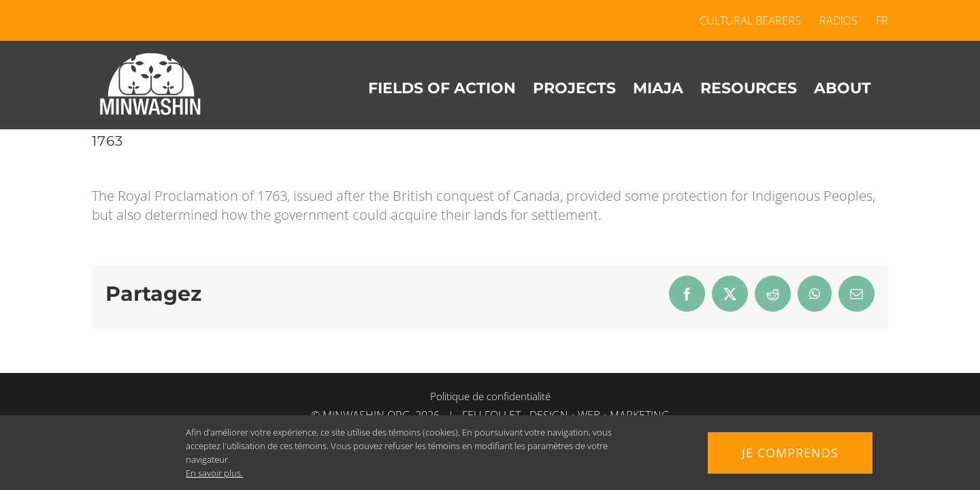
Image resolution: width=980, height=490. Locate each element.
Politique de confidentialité (490, 396)
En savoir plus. (214, 473)
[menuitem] (878, 20)
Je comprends (790, 453)
